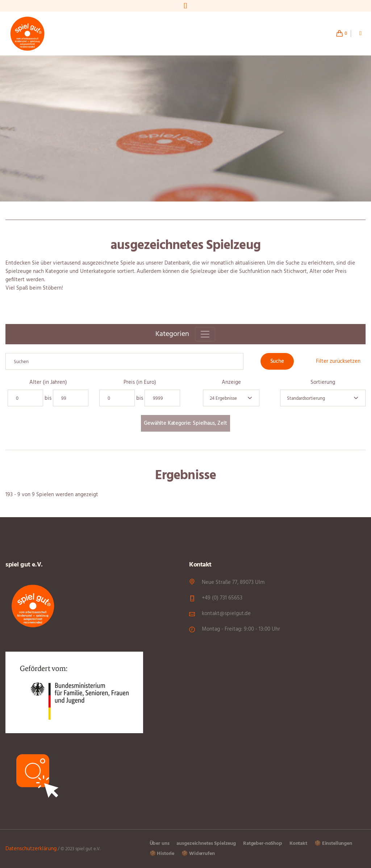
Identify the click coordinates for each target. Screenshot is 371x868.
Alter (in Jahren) (48, 383)
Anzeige (231, 383)
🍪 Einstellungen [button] (333, 844)
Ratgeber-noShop (263, 844)
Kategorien (172, 334)
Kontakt (298, 844)
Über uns (160, 844)
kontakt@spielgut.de (226, 614)
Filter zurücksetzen (338, 361)
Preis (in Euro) (140, 383)
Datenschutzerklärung (31, 849)
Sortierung (323, 383)
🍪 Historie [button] (162, 854)
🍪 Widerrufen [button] (198, 854)
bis (48, 398)
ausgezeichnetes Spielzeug (206, 844)
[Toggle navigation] (205, 334)
